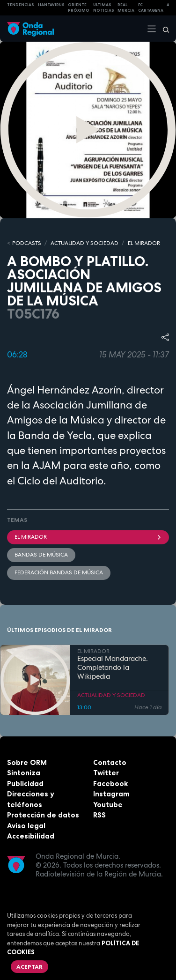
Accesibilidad (31, 836)
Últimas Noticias (104, 8)
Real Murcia (126, 8)
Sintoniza (24, 773)
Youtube (108, 805)
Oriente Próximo (79, 8)
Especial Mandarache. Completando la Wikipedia (113, 668)
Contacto (110, 762)
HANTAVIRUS (51, 5)
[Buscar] (163, 29)
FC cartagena (151, 8)
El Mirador (88, 537)
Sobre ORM (27, 762)
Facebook (110, 783)
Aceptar (29, 967)
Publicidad (25, 783)
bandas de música (41, 555)
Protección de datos (43, 815)
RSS (99, 815)
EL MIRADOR (144, 243)
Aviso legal (26, 826)
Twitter (106, 773)
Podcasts (27, 243)
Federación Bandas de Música (59, 572)
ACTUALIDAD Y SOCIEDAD (84, 243)
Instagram (111, 794)
